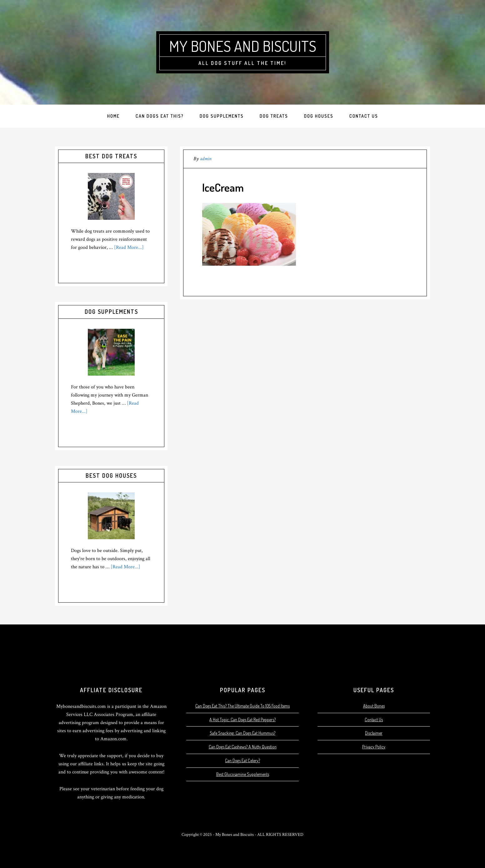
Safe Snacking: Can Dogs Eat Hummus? (242, 733)
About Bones (374, 706)
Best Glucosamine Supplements (243, 774)
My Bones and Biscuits (243, 46)
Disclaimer (374, 733)
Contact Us (374, 720)
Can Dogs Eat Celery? (242, 760)
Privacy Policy (374, 747)
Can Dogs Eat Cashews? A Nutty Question (243, 747)
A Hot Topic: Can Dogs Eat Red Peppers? (242, 720)
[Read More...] (129, 247)
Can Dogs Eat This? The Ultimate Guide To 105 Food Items (242, 706)
